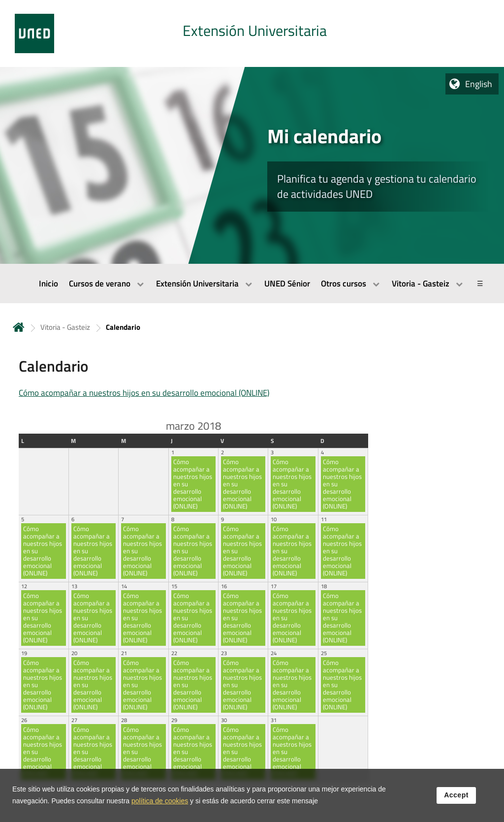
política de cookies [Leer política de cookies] (160, 803)
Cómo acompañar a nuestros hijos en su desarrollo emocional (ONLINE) (144, 393)
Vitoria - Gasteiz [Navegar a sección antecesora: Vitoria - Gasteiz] (65, 327)
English (479, 84)
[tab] (252, 33)
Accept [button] (456, 797)
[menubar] (252, 284)
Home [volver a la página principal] (19, 327)
